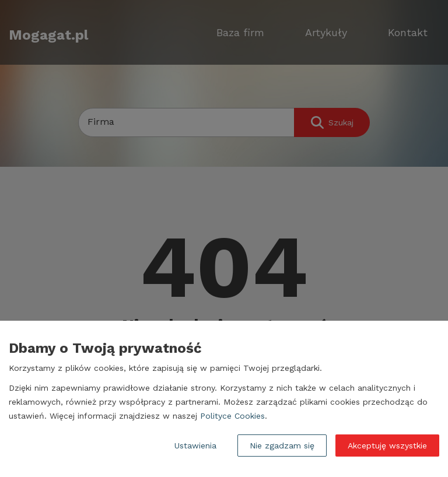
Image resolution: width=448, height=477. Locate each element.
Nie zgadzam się (282, 446)
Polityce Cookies (232, 416)
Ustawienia (195, 446)
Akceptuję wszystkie (387, 446)
